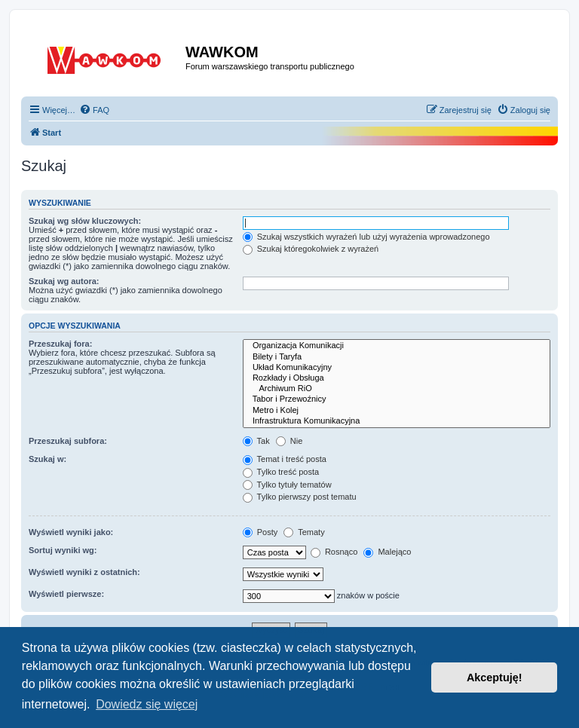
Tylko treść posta (281, 472)
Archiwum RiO (397, 389)
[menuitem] (94, 110)
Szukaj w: (47, 459)
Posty (260, 532)
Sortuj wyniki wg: (63, 550)
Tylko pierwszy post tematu (300, 497)
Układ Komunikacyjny (397, 368)
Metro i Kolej (397, 411)
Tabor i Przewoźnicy (397, 399)
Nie (289, 441)
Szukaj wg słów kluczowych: (85, 221)
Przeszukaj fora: (60, 344)
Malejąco (387, 552)
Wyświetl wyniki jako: (71, 532)
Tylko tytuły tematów (287, 485)
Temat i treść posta (285, 459)
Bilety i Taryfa (397, 357)
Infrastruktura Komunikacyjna (397, 421)
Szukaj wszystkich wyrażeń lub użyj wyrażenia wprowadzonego (366, 237)
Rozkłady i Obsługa (397, 378)
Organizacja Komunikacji (397, 346)
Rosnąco (334, 552)
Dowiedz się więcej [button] (147, 704)
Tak (256, 441)
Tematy (304, 532)
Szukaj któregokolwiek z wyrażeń (311, 249)
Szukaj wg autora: (64, 281)
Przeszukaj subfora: (68, 441)
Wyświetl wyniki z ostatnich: (84, 572)
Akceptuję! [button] (495, 678)
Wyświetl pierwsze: (66, 594)
